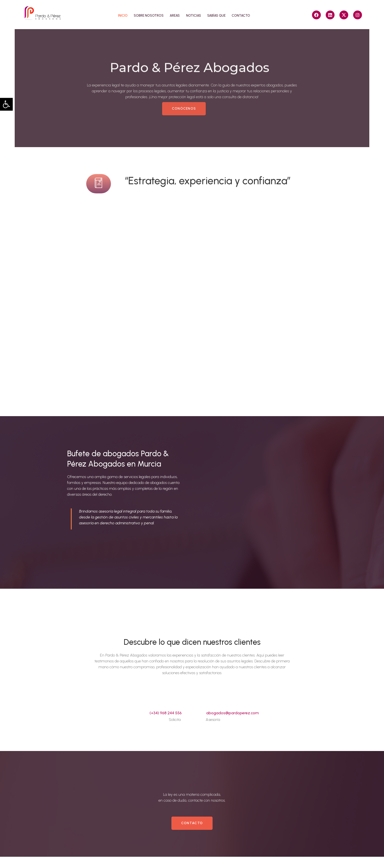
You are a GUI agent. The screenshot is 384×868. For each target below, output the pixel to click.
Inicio (116, 15)
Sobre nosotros (145, 15)
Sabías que (220, 15)
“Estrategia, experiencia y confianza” (208, 183)
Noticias (194, 15)
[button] (6, 104)
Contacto (247, 15)
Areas (173, 15)
